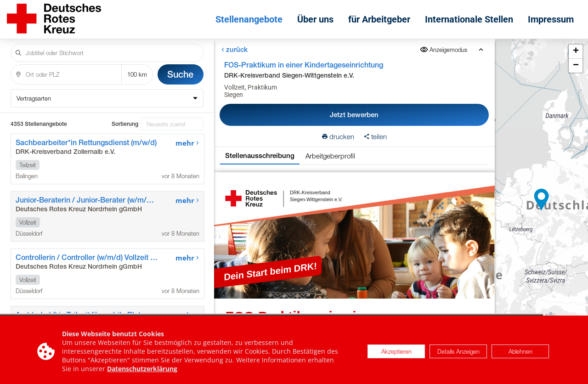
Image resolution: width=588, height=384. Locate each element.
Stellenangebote (249, 19)
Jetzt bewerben (354, 115)
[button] (542, 200)
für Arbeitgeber (379, 19)
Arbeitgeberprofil (330, 156)
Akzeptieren (396, 356)
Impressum (551, 19)
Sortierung (125, 124)
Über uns (315, 19)
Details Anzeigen (458, 356)
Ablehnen (520, 356)
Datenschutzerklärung (142, 374)
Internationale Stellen (469, 19)
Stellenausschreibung (260, 155)
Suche (180, 74)
